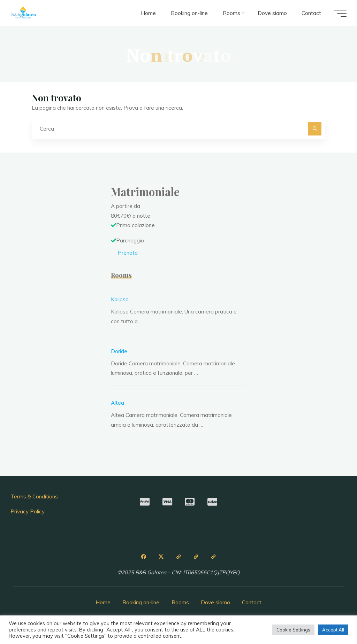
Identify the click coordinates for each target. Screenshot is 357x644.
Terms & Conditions (34, 496)
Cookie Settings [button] (293, 630)
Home (103, 602)
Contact (252, 602)
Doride (119, 351)
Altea (117, 403)
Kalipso (120, 299)
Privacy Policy (28, 511)
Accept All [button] (333, 630)
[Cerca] (315, 129)
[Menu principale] (340, 13)
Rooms (180, 602)
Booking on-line (141, 602)
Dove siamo (215, 602)
